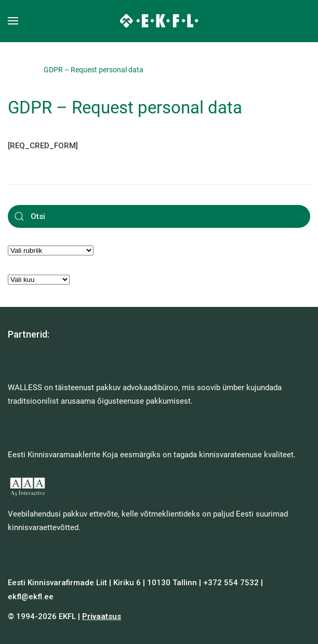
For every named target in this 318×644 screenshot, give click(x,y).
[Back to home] (159, 21)
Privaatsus (102, 616)
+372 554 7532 (231, 583)
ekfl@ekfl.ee (31, 597)
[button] (13, 21)
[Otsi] (159, 216)
